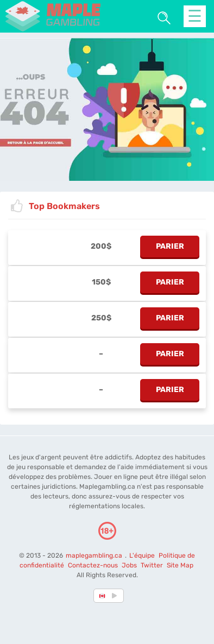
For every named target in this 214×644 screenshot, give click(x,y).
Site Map (180, 565)
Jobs (129, 565)
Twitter (152, 565)
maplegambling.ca (95, 555)
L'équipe (142, 555)
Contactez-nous (93, 565)
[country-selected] (103, 596)
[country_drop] (116, 596)
